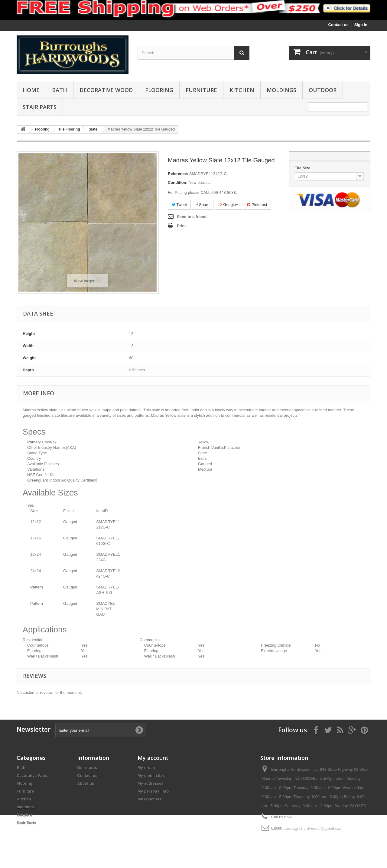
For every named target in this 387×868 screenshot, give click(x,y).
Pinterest (257, 205)
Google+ (228, 205)
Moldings (281, 90)
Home (31, 90)
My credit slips (151, 775)
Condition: (178, 182)
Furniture (201, 90)
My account (153, 758)
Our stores (87, 768)
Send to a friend (192, 217)
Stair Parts (40, 107)
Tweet (179, 205)
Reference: (178, 174)
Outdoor (323, 90)
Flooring (159, 90)
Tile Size (303, 168)
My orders (147, 768)
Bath (60, 90)
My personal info (153, 791)
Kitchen (242, 90)
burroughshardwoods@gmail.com (313, 828)
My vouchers (150, 799)
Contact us (338, 25)
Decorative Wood (106, 90)
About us (86, 783)
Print (181, 226)
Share (203, 205)
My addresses (151, 783)
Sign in (361, 25)
